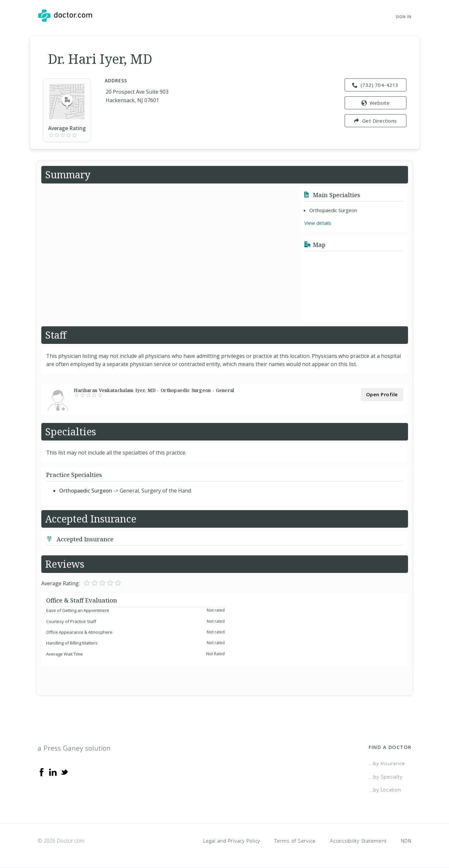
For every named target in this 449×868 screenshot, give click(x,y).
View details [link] (318, 223)
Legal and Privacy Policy (232, 841)
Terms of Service (295, 841)
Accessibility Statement (358, 841)
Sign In (403, 17)
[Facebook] (42, 772)
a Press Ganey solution (74, 748)
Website (375, 103)
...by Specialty (385, 777)
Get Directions (375, 121)
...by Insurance (387, 763)
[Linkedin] (53, 772)
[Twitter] (64, 772)
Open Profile (382, 394)
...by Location (385, 790)
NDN (406, 841)
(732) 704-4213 (375, 85)
